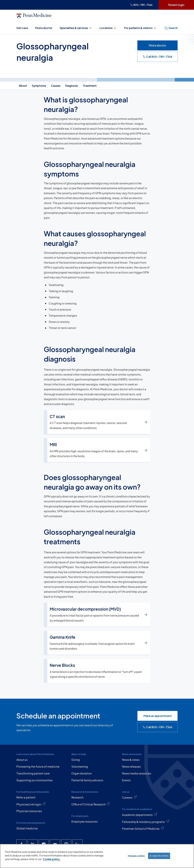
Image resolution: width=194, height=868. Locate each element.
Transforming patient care (33, 773)
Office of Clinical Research (91, 804)
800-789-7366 (141, 5)
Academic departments (140, 815)
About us (22, 760)
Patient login (176, 5)
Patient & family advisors (87, 780)
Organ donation (82, 773)
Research (77, 797)
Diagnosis (72, 86)
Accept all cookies (159, 856)
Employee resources (84, 821)
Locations (108, 28)
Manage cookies (136, 856)
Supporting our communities (34, 780)
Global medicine (27, 828)
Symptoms (39, 86)
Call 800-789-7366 (158, 57)
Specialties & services (76, 28)
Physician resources (29, 811)
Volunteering (80, 766)
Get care (22, 28)
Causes (56, 86)
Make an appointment (158, 716)
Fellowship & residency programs (146, 822)
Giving (76, 760)
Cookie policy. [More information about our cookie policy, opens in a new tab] (52, 859)
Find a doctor (44, 28)
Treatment (90, 86)
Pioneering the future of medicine (38, 766)
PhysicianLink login (31, 804)
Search (171, 28)
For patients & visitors (140, 28)
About (23, 86)
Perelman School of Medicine (143, 828)
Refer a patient (26, 797)
